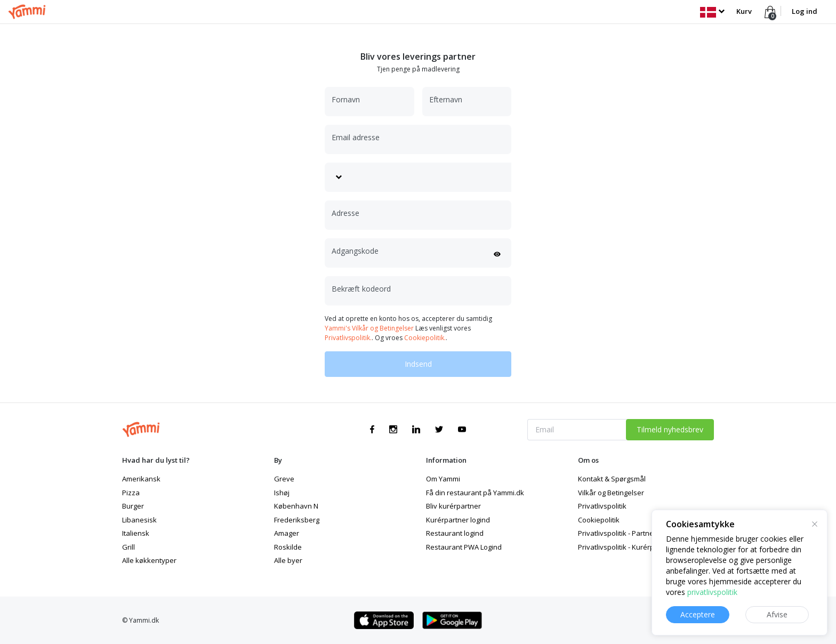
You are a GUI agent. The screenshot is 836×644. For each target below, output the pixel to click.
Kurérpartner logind (458, 520)
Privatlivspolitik (602, 506)
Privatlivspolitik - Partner (617, 533)
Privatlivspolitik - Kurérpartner (626, 547)
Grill (128, 547)
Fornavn (346, 99)
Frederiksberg (297, 520)
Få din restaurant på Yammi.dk (475, 493)
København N (296, 506)
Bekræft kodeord (361, 289)
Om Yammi (443, 479)
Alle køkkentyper (149, 560)
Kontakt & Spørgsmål (612, 479)
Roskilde (288, 547)
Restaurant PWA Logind (464, 547)
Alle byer (288, 560)
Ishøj (282, 493)
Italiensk (136, 533)
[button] (712, 11)
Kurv (744, 11)
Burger (133, 506)
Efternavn (446, 99)
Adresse (345, 213)
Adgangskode (355, 251)
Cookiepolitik (599, 520)
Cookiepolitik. (425, 338)
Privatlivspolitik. (348, 338)
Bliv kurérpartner (453, 506)
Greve (284, 479)
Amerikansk (141, 479)
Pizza (131, 493)
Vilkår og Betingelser (611, 493)
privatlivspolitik (712, 592)
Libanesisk (139, 520)
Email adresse (356, 137)
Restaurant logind (455, 533)
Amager (287, 533)
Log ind (805, 11)
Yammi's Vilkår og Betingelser (369, 328)
